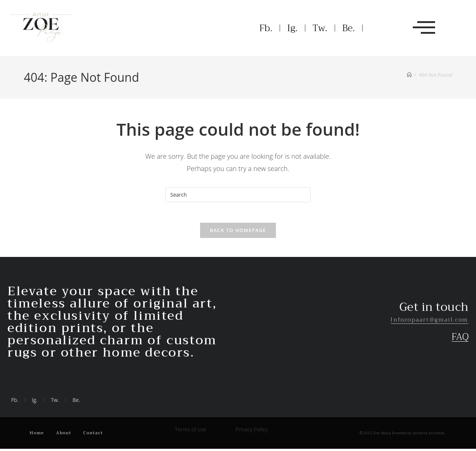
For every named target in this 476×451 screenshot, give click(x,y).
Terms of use (190, 431)
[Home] (409, 75)
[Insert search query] (238, 195)
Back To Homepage (238, 232)
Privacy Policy (252, 431)
